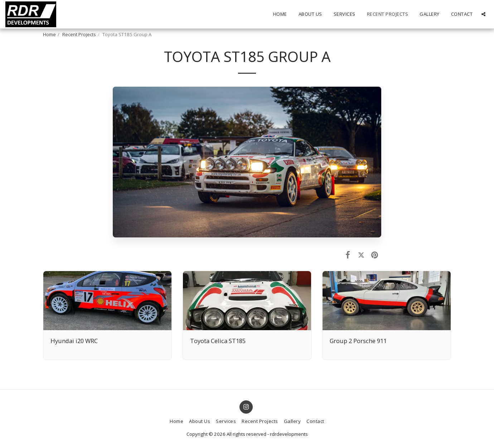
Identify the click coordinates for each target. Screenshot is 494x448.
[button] (483, 14)
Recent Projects (79, 34)
